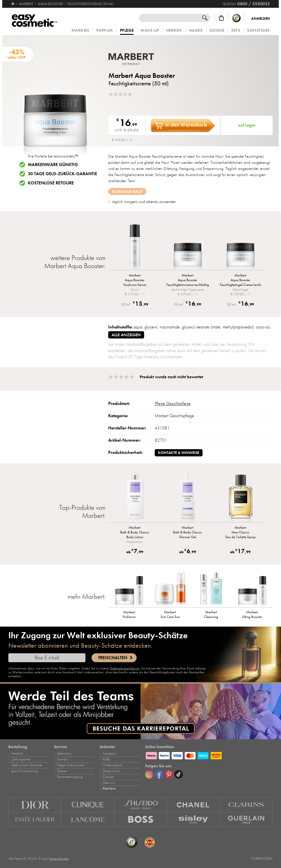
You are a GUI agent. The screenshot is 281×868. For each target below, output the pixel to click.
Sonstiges (258, 30)
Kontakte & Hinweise (179, 453)
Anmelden (261, 19)
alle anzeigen (126, 335)
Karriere (109, 788)
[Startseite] (13, 1)
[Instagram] (149, 774)
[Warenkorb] (221, 18)
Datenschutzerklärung (125, 668)
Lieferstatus (64, 753)
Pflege (127, 31)
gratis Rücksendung (24, 771)
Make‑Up (150, 30)
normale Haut (127, 192)
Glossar (62, 771)
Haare (196, 30)
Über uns (109, 783)
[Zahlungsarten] (209, 755)
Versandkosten (59, 859)
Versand (17, 753)
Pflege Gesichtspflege (173, 404)
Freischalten (113, 658)
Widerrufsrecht (113, 765)
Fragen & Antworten (71, 765)
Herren (174, 30)
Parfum (105, 30)
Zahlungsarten (21, 759)
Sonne (217, 30)
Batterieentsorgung (70, 777)
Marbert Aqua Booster (142, 76)
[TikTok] (179, 774)
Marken (80, 30)
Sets (236, 30)
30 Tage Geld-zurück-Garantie (62, 174)
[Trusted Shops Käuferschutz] (236, 18)
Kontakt (62, 759)
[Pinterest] (169, 774)
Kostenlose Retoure (51, 183)
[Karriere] (140, 711)
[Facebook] (159, 774)
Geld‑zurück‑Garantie (27, 765)
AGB (106, 759)
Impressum (109, 753)
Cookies (108, 777)
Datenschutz (111, 771)
